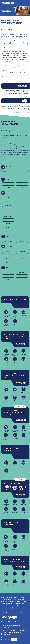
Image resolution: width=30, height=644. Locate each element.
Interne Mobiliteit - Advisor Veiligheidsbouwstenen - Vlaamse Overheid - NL (15, 486)
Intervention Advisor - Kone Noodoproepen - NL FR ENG (14, 337)
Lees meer (5, 636)
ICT (8, 213)
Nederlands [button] (22, 272)
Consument (8, 205)
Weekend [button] (22, 184)
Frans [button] (8, 272)
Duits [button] (8, 276)
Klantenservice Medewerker (11, 524)
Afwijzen (7, 639)
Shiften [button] (8, 188)
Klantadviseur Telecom (15, 300)
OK (14, 639)
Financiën (8, 220)
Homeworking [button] (8, 241)
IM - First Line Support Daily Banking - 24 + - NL (14, 560)
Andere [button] (8, 280)
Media (8, 209)
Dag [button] (22, 188)
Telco (8, 198)
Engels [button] (22, 276)
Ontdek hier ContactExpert (21, 112)
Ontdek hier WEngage (23, 96)
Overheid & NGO (8, 216)
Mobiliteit (8, 231)
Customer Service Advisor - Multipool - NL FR (15, 375)
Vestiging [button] (22, 241)
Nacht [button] (8, 184)
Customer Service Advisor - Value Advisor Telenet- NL (14, 413)
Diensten (8, 227)
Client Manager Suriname (11, 449)
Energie (8, 201)
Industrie (8, 224)
